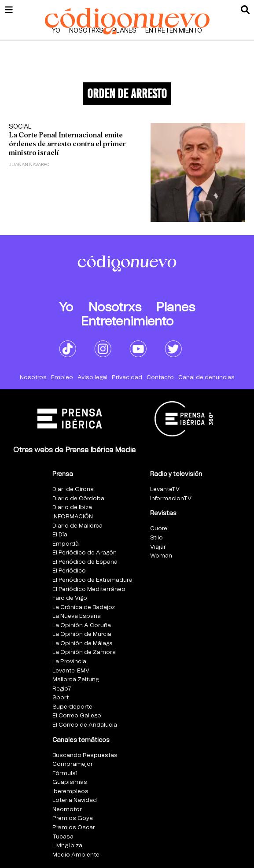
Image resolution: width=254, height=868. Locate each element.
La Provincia (69, 662)
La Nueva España (77, 616)
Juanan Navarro (29, 165)
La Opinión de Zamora (84, 652)
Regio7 (62, 689)
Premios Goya (73, 818)
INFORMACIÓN (73, 517)
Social (20, 127)
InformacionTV (171, 499)
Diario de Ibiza (72, 508)
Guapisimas (70, 782)
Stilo (156, 538)
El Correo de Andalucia (85, 725)
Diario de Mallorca (77, 526)
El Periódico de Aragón (85, 553)
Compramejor (73, 764)
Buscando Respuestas (85, 755)
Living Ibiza (67, 846)
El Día (60, 535)
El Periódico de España (85, 562)
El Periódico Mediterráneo (89, 589)
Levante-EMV (71, 671)
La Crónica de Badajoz (84, 608)
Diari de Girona (73, 489)
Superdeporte (72, 707)
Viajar (158, 547)
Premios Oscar (74, 828)
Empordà (66, 544)
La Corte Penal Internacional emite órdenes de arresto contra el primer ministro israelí (67, 144)
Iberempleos (70, 792)
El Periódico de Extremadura (92, 580)
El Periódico (69, 571)
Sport (61, 698)
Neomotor (67, 810)
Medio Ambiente (76, 855)
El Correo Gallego (77, 716)
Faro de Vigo (70, 598)
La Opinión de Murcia (82, 634)
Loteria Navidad (75, 800)
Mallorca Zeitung (75, 680)
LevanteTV (165, 489)
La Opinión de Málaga (83, 644)
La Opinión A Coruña (82, 626)
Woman (161, 556)
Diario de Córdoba (78, 499)
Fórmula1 (65, 774)
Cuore (159, 529)
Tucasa (63, 837)
